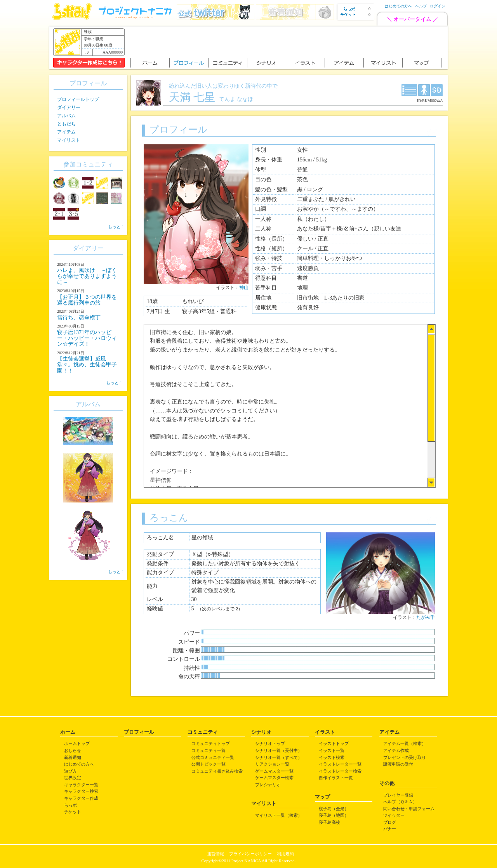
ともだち (66, 124)
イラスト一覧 (332, 750)
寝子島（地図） (334, 815)
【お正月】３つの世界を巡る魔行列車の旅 (87, 300)
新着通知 (73, 757)
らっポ (70, 805)
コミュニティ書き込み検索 (217, 771)
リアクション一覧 (272, 764)
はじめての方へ (398, 6)
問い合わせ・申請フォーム (409, 809)
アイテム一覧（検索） (405, 743)
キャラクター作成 (81, 798)
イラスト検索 (332, 757)
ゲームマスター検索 (274, 778)
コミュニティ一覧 (209, 750)
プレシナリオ (268, 785)
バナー (390, 829)
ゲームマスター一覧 (274, 771)
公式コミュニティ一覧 (213, 757)
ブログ (390, 822)
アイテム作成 (396, 750)
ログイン (438, 6)
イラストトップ (334, 743)
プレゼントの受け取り (405, 757)
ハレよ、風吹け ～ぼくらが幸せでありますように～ (87, 276)
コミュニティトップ (211, 743)
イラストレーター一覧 (340, 764)
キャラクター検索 (81, 791)
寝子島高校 (329, 822)
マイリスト (69, 140)
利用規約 (285, 854)
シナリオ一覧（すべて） (279, 757)
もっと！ (116, 227)
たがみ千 (426, 617)
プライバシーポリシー (250, 854)
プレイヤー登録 (398, 795)
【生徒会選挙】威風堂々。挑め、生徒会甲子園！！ (87, 365)
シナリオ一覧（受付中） (279, 750)
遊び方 (70, 771)
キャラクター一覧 (81, 785)
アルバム (66, 116)
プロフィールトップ (78, 99)
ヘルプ (421, 6)
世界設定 (73, 778)
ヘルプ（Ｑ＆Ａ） (400, 802)
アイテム (66, 132)
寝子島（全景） (334, 809)
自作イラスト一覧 (336, 778)
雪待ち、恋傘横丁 (79, 318)
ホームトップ (77, 743)
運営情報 (215, 854)
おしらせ (73, 750)
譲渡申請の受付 (398, 764)
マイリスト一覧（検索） (279, 815)
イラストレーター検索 (340, 771)
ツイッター (394, 815)
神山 (244, 288)
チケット (73, 812)
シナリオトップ (270, 743)
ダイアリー (69, 107)
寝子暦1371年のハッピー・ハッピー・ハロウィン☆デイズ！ (87, 338)
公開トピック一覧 (209, 764)
